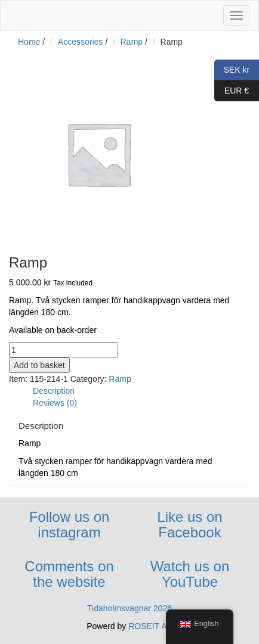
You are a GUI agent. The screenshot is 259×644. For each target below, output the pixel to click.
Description (54, 391)
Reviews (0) (55, 403)
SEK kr (232, 70)
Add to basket (39, 365)
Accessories (80, 42)
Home (29, 42)
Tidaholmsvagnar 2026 (129, 608)
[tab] (141, 391)
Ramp (132, 42)
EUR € (232, 91)
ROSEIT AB (150, 626)
